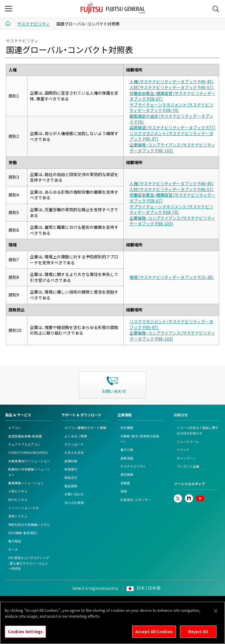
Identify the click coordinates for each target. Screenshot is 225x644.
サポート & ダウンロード (81, 415)
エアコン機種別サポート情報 (85, 428)
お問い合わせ (74, 494)
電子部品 (15, 541)
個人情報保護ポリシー (63, 603)
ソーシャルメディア (189, 484)
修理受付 (71, 469)
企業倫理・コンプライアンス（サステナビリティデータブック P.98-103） (172, 148)
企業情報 (125, 415)
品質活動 (127, 458)
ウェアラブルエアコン (24, 444)
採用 (124, 491)
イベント (183, 450)
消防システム (18, 516)
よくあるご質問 (76, 436)
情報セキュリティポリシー (134, 603)
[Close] (216, 619)
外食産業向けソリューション (29, 461)
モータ (13, 550)
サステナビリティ (133, 466)
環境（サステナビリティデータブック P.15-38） (172, 277)
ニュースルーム (188, 441)
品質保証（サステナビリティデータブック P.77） (173, 127)
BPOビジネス (18, 500)
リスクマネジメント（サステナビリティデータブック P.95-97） (171, 136)
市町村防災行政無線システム (29, 525)
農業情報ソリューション (26, 483)
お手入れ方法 (74, 453)
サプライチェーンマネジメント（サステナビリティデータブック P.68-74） (171, 108)
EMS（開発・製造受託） (23, 533)
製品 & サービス (18, 415)
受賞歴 (125, 483)
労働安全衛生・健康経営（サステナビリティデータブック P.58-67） (172, 96)
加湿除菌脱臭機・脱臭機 (25, 436)
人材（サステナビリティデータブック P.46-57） (172, 87)
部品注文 (71, 477)
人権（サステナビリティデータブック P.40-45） (172, 81)
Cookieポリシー (97, 603)
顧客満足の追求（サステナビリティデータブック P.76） (171, 119)
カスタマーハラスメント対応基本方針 (186, 603)
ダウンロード (74, 444)
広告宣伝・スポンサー (136, 500)
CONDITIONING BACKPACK (28, 453)
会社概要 (127, 428)
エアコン (15, 428)
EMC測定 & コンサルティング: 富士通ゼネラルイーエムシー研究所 (29, 563)
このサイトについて (26, 603)
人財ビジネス (18, 491)
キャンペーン (186, 458)
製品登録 (71, 486)
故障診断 (71, 461)
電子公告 (127, 450)
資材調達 (127, 475)
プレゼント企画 (188, 466)
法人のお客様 (74, 503)
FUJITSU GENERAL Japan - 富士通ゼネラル (113, 8)
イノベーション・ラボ (23, 508)
